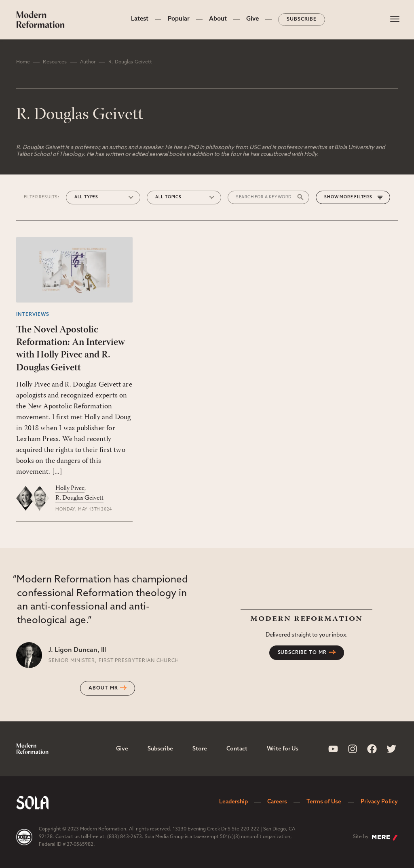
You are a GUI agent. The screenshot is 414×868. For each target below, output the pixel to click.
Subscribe (302, 19)
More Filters (356, 197)
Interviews (33, 315)
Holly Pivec (70, 488)
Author (88, 62)
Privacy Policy (379, 802)
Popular (179, 19)
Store (200, 749)
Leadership (233, 802)
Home (23, 62)
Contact (237, 749)
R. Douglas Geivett (79, 498)
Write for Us (283, 749)
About (218, 19)
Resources (55, 62)
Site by (375, 838)
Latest (140, 19)
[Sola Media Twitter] (391, 749)
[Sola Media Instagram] (353, 749)
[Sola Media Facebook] (372, 749)
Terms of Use (324, 802)
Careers (277, 802)
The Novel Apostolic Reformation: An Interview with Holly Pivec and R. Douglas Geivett (71, 349)
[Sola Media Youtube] (333, 749)
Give (252, 19)
